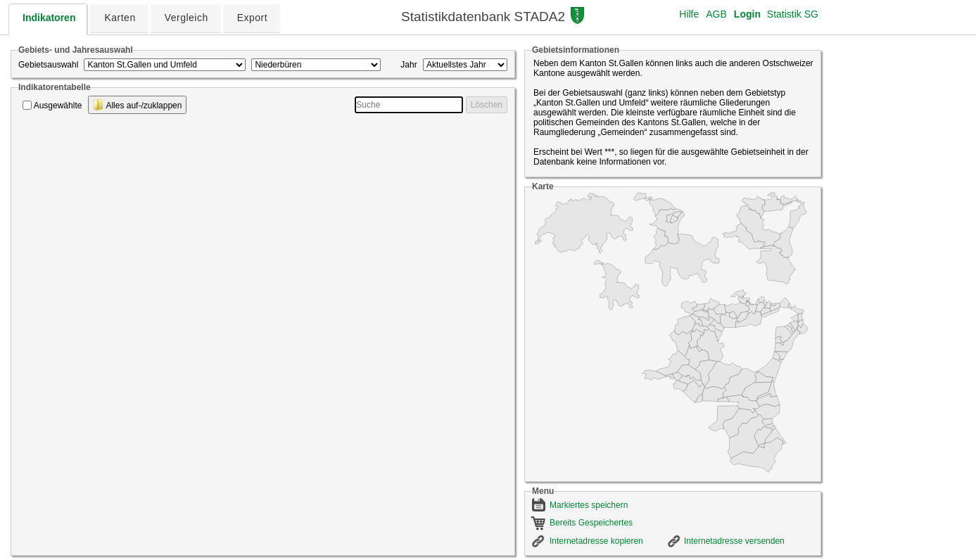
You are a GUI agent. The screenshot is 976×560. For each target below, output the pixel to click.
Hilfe (689, 14)
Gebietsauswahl (48, 65)
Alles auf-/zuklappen (138, 105)
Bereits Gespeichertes (591, 523)
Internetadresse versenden (734, 541)
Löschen (487, 105)
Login (747, 14)
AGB (716, 14)
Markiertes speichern (589, 505)
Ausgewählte (58, 106)
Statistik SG (793, 14)
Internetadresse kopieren (596, 541)
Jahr (408, 65)
